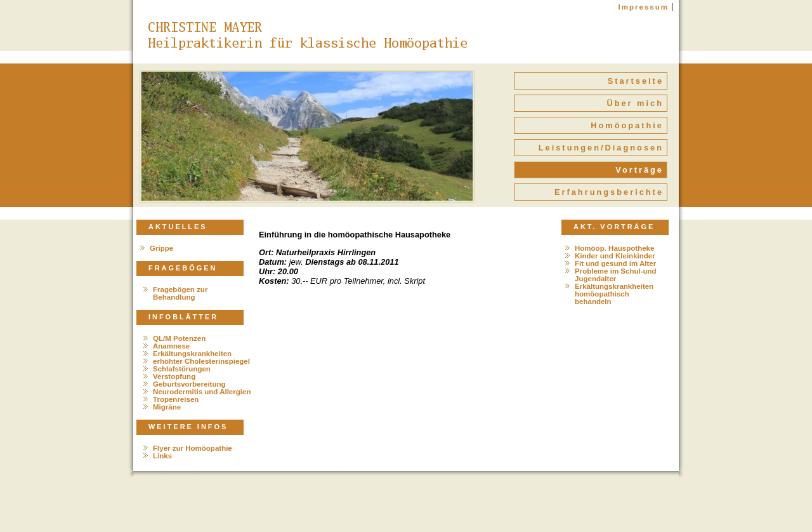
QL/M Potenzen (179, 338)
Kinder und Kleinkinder (615, 256)
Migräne (167, 407)
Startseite (636, 81)
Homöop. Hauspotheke (614, 248)
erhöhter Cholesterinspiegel (201, 361)
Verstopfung (174, 376)
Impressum (644, 7)
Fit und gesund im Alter (615, 263)
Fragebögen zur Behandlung (180, 293)
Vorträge (639, 170)
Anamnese (171, 346)
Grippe (161, 248)
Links (162, 456)
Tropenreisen (176, 399)
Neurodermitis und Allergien (202, 392)
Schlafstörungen (182, 369)
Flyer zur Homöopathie (193, 448)
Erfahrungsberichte (609, 192)
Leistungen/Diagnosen (601, 148)
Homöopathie (627, 125)
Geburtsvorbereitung (189, 384)
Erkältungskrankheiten (192, 354)
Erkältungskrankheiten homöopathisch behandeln (614, 294)
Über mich (635, 103)
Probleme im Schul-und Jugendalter (616, 275)
